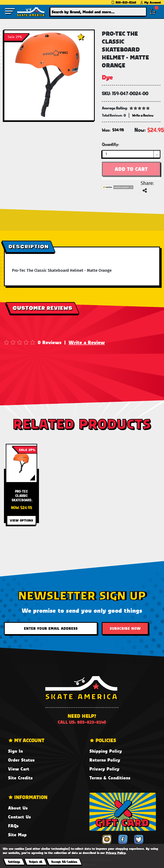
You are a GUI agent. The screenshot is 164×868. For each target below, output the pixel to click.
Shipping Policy (106, 751)
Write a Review (87, 342)
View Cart (19, 769)
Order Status (21, 760)
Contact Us (19, 817)
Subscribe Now (125, 628)
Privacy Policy (104, 769)
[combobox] (98, 12)
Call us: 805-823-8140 (82, 722)
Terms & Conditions (110, 778)
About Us (18, 808)
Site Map (17, 835)
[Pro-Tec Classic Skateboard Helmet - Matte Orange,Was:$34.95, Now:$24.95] (21, 463)
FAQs (13, 826)
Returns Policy (105, 760)
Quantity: (110, 144)
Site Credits (20, 778)
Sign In (16, 751)
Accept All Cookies (64, 862)
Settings (14, 862)
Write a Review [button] (143, 115)
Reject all (36, 862)
